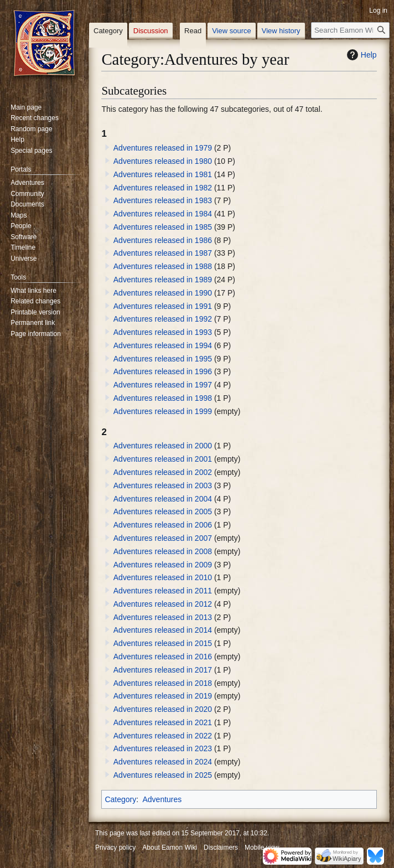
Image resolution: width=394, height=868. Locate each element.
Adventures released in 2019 (163, 696)
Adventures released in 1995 (163, 359)
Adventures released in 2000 (163, 446)
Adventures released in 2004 (163, 499)
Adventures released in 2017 (163, 670)
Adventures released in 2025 (163, 775)
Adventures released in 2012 (163, 604)
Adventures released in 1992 (163, 319)
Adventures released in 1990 (163, 293)
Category (120, 799)
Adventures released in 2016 (163, 657)
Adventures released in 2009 (163, 565)
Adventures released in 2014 (163, 630)
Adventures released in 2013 (163, 617)
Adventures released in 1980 (163, 161)
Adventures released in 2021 (163, 722)
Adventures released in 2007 (163, 538)
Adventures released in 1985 (163, 227)
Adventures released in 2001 (163, 459)
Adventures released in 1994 (163, 345)
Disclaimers (221, 848)
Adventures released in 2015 (163, 643)
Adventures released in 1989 (163, 280)
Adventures (162, 799)
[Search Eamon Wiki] (350, 30)
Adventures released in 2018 (163, 683)
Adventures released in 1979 (163, 148)
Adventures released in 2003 (163, 485)
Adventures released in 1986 (163, 240)
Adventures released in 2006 (163, 525)
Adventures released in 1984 (163, 214)
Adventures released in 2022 (163, 736)
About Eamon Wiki (170, 848)
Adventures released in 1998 (163, 398)
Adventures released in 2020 (163, 709)
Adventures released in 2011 (163, 591)
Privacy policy (115, 848)
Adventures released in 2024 (163, 762)
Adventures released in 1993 (163, 332)
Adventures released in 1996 (163, 371)
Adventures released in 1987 (163, 253)
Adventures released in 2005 (163, 512)
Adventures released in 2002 (163, 472)
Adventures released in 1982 (163, 188)
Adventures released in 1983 (163, 200)
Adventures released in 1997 (163, 385)
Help (361, 55)
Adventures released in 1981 (163, 174)
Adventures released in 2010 (163, 577)
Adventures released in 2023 (163, 748)
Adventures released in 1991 (163, 306)
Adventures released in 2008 (163, 551)
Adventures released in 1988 (163, 266)
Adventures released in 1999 (163, 411)
